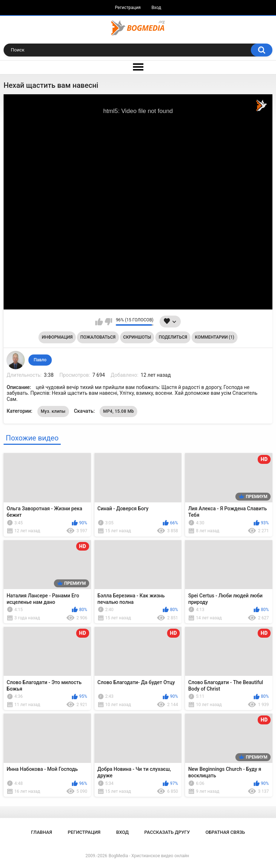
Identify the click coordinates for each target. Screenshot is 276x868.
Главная (42, 832)
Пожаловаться (98, 337)
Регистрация (128, 8)
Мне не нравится (108, 322)
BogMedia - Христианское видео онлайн (149, 856)
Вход (156, 8)
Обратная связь (225, 832)
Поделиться (173, 337)
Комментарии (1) (214, 337)
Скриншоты (137, 337)
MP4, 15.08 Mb (118, 411)
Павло (40, 360)
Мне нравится (99, 322)
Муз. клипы (53, 411)
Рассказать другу (167, 832)
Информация (57, 337)
